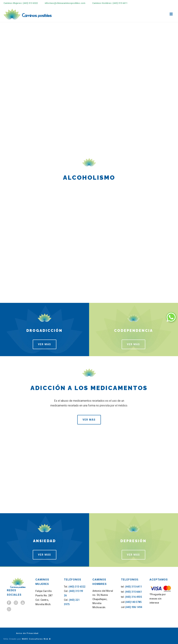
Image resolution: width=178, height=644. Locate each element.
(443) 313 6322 (77, 587)
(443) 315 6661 (133, 592)
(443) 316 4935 (133, 597)
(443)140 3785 (133, 602)
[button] (171, 317)
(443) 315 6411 (133, 587)
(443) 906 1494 (134, 607)
